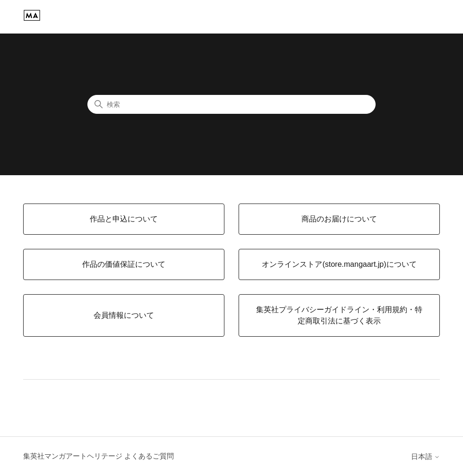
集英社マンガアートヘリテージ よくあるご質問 (99, 456)
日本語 (425, 456)
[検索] (231, 104)
